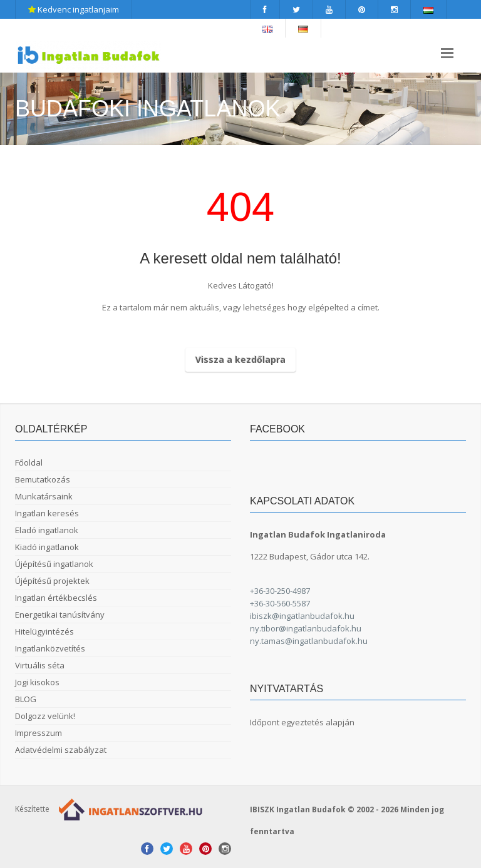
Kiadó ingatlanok (47, 547)
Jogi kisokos (37, 682)
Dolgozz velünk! (45, 716)
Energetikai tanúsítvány (60, 615)
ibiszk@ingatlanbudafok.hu (302, 616)
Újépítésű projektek (52, 581)
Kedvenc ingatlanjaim (74, 9)
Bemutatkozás (43, 479)
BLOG (26, 699)
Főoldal (29, 462)
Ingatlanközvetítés (50, 648)
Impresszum (39, 733)
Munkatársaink (44, 496)
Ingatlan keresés (47, 513)
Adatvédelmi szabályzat (61, 750)
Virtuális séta (40, 665)
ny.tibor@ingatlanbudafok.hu (306, 628)
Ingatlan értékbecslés (56, 598)
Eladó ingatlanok (47, 530)
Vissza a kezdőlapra (240, 360)
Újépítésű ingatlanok (54, 564)
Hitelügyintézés (44, 631)
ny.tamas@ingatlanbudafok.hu (309, 641)
